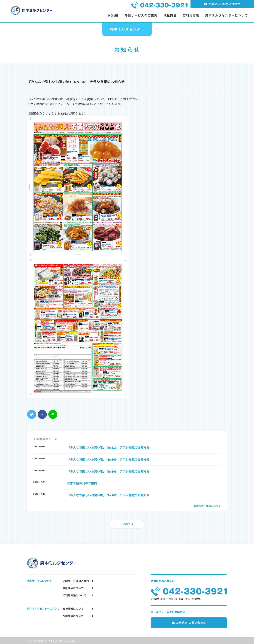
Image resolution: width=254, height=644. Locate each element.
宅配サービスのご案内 (78, 579)
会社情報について (78, 607)
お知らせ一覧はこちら (206, 506)
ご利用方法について (78, 594)
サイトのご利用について (40, 640)
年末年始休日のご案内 (82, 483)
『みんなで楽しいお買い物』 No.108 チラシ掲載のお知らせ (108, 472)
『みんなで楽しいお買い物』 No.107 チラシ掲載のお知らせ (108, 495)
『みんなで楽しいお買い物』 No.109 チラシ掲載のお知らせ (108, 460)
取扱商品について (78, 586)
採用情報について (78, 614)
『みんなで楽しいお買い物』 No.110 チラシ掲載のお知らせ (108, 448)
